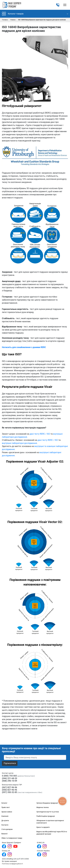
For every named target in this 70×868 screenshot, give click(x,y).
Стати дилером (7, 829)
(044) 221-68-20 (10, 778)
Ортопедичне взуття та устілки (48, 812)
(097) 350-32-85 (10, 792)
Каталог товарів (13, 14)
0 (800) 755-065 (9, 776)
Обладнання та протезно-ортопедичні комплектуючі (50, 822)
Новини (13, 20)
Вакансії (4, 834)
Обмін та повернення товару (12, 838)
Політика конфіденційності (12, 864)
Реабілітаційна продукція (46, 816)
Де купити (5, 821)
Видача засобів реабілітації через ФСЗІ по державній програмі (52, 833)
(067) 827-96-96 (10, 787)
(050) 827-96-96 (10, 790)
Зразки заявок (7, 812)
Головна (5, 20)
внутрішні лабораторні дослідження (19, 443)
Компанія (5, 816)
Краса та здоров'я (43, 827)
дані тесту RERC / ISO (40, 434)
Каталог (4, 803)
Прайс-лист (6, 807)
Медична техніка (43, 807)
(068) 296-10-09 (10, 781)
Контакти (5, 825)
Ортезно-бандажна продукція (47, 803)
